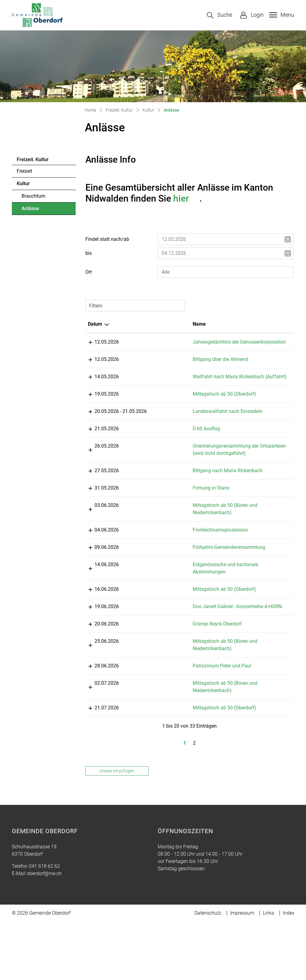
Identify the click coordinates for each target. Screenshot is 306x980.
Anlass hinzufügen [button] (117, 807)
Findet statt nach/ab (107, 239)
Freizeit (24, 171)
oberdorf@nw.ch (44, 910)
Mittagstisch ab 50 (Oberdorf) (183, 409)
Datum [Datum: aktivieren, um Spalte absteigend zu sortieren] (95, 324)
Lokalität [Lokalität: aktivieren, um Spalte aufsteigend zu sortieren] (244, 324)
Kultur (23, 184)
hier (186, 198)
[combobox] (226, 272)
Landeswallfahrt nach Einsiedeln (187, 426)
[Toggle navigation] (281, 15)
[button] (220, 15)
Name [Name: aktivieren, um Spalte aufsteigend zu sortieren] (158, 324)
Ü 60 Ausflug (165, 443)
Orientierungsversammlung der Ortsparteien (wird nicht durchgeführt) (185, 468)
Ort (89, 272)
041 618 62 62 (44, 903)
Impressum (242, 949)
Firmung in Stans (170, 510)
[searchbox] (226, 272)
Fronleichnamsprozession (179, 552)
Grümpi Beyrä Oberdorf (176, 660)
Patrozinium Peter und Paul (181, 702)
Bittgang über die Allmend (179, 367)
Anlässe (38, 210)
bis (89, 253)
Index (289, 949)
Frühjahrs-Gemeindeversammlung (188, 569)
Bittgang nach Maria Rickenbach (187, 492)
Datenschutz (208, 949)
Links (268, 949)
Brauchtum (33, 196)
